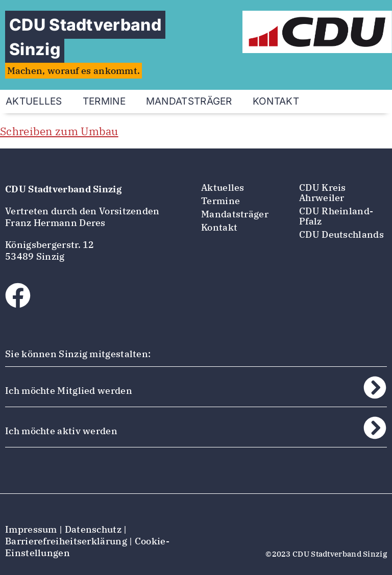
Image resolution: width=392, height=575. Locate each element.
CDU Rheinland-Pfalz (336, 216)
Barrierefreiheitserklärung (66, 541)
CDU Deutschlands (341, 234)
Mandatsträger (189, 101)
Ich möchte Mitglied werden (69, 391)
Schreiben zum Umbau (59, 131)
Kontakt (276, 101)
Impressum (31, 529)
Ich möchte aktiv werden (61, 431)
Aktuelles (223, 187)
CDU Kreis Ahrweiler (323, 193)
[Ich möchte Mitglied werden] (375, 387)
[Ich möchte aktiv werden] (375, 428)
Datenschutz (93, 529)
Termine (104, 101)
